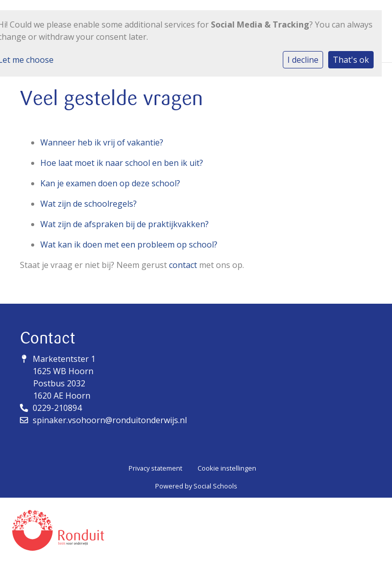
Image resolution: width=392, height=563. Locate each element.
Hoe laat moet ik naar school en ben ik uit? (122, 163)
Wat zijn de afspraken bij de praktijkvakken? (125, 224)
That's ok (351, 60)
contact (183, 265)
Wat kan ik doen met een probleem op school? (129, 244)
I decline (303, 60)
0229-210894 (57, 408)
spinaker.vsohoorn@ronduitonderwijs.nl (110, 420)
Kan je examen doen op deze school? (110, 183)
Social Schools (215, 486)
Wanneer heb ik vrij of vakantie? (102, 142)
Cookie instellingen (227, 468)
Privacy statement (155, 468)
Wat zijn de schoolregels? (89, 204)
